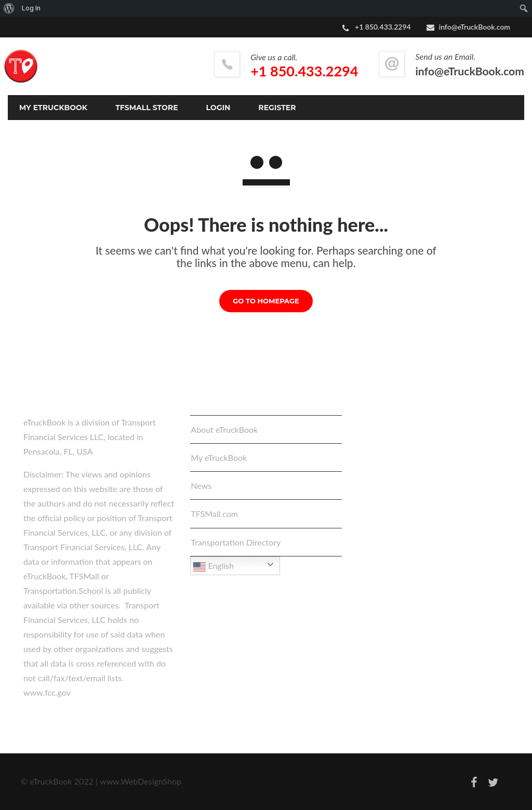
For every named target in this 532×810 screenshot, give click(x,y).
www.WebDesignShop (141, 781)
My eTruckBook (219, 457)
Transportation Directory (236, 542)
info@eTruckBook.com (475, 27)
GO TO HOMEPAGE (266, 301)
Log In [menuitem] (31, 8)
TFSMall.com (214, 514)
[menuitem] (9, 8)
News (201, 486)
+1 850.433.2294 (304, 71)
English (214, 567)
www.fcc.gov (47, 692)
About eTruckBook (224, 429)
